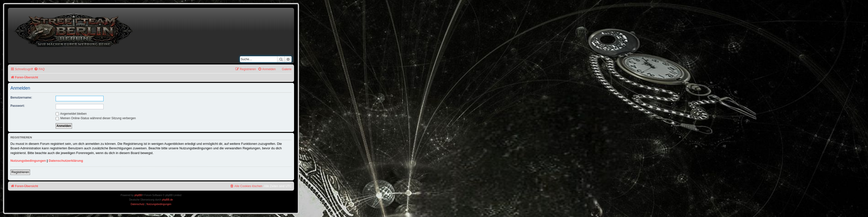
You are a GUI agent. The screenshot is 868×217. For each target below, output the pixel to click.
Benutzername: (21, 98)
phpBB (138, 195)
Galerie (287, 69)
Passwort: (18, 106)
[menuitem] (39, 69)
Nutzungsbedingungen (28, 161)
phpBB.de (167, 200)
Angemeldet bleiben (71, 114)
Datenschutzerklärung (66, 161)
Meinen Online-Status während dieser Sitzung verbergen (96, 118)
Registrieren (20, 172)
